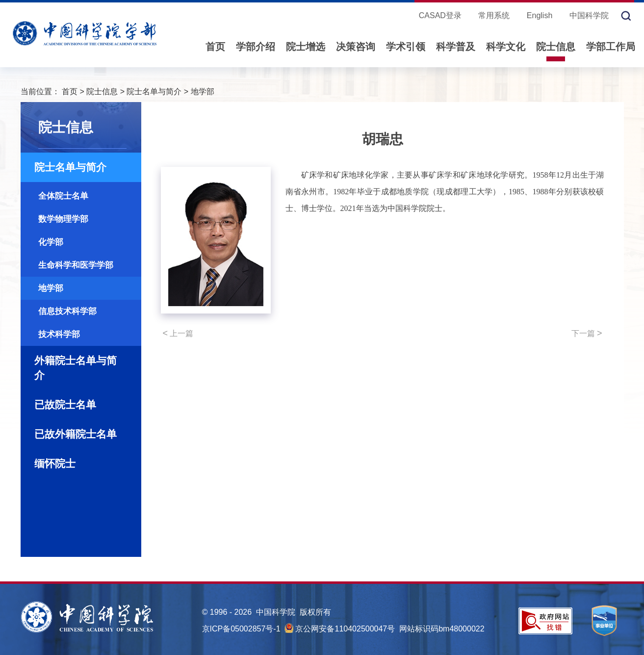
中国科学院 (589, 15)
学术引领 (406, 47)
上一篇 (178, 333)
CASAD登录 (440, 15)
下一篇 (587, 333)
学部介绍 (256, 47)
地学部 (203, 92)
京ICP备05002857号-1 (241, 629)
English (540, 15)
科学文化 (506, 47)
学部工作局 (611, 47)
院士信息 (556, 47)
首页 (215, 47)
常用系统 (494, 15)
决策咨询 (356, 47)
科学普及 (456, 47)
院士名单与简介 (154, 92)
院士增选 (306, 47)
